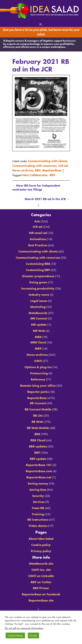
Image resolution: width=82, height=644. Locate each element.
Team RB (38, 508)
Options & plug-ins (38, 367)
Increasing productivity (38, 288)
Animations (38, 239)
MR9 (38, 349)
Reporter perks (38, 392)
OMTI (38, 361)
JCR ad (63, 166)
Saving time (38, 490)
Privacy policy (41, 551)
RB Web (37, 422)
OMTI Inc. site (41, 570)
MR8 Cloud (38, 342)
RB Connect (38, 403)
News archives (23, 170)
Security (38, 496)
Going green (38, 282)
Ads (37, 221)
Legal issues (39, 301)
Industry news (39, 295)
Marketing (38, 307)
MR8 (38, 337)
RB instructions (38, 520)
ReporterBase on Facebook (41, 594)
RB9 (38, 170)
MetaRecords (38, 313)
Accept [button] (33, 635)
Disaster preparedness (38, 276)
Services (39, 502)
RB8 (37, 434)
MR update (39, 325)
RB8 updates (38, 446)
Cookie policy (41, 545)
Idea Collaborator (35, 175)
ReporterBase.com (39, 471)
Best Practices (38, 245)
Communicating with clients (47, 161)
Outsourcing (39, 373)
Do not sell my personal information (24, 628)
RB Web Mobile (38, 428)
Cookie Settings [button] (15, 635)
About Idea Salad (41, 539)
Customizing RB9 (38, 270)
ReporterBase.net (39, 477)
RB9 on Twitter (41, 582)
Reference (38, 379)
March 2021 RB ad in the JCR (47, 199)
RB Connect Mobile (38, 409)
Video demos (38, 526)
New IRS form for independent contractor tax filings (36, 188)
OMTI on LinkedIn (41, 576)
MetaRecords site (41, 564)
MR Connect (39, 318)
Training (38, 514)
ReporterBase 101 (39, 465)
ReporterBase (52, 170)
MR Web (39, 331)
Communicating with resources (34, 166)
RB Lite (38, 416)
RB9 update (38, 459)
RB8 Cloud (38, 440)
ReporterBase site (41, 600)
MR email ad (38, 233)
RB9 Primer (41, 588)
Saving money (38, 484)
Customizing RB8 (38, 264)
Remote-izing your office (38, 386)
